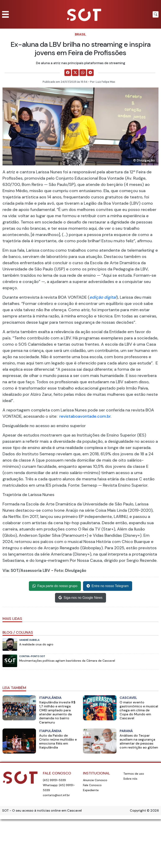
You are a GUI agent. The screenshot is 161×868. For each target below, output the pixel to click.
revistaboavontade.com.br (85, 416)
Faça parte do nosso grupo (55, 586)
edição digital (103, 297)
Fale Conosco (92, 785)
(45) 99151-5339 (54, 780)
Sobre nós (130, 779)
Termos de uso (134, 774)
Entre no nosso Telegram (108, 586)
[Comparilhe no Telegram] (90, 73)
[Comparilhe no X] (75, 73)
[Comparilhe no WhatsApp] (83, 73)
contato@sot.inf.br (56, 795)
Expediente (91, 790)
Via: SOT (11, 570)
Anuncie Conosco (95, 780)
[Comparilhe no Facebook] (68, 73)
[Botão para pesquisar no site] (156, 14)
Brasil (80, 34)
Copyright (138, 810)
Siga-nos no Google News (80, 598)
